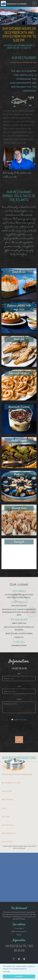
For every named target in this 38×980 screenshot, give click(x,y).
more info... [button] (7, 971)
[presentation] (19, 727)
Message (19, 699)
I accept (19, 720)
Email (19, 686)
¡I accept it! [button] (19, 976)
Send (19, 740)
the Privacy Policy (22, 720)
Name (19, 674)
